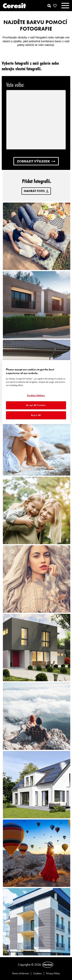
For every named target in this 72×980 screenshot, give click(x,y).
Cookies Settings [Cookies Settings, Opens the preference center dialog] (36, 395)
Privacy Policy (53, 973)
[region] (36, 392)
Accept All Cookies (36, 405)
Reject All (36, 415)
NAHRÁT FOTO (36, 191)
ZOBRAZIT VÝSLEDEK (36, 161)
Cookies (37, 973)
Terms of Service (20, 973)
